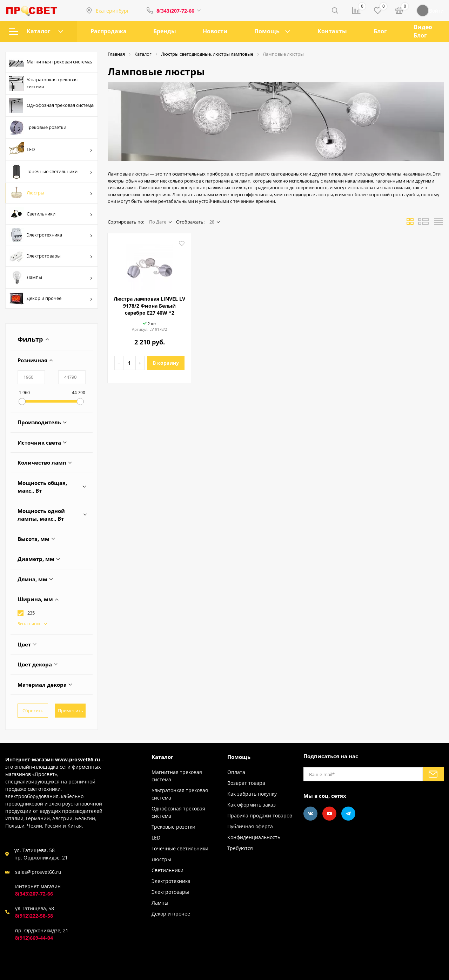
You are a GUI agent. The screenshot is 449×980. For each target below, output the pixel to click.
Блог (380, 31)
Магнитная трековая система (51, 62)
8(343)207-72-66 (175, 11)
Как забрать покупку (252, 794)
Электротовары (51, 256)
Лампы (51, 277)
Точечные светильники (51, 172)
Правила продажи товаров (260, 815)
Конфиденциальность (254, 837)
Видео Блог (423, 31)
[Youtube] (329, 814)
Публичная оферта (250, 826)
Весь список (29, 623)
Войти (430, 11)
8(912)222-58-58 (34, 916)
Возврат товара (246, 783)
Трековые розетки (38, 128)
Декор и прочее (51, 299)
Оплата (236, 772)
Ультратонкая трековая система (43, 83)
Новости (215, 31)
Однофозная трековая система (51, 105)
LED (51, 150)
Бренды (165, 31)
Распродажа (109, 31)
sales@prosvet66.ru (38, 872)
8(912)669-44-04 (34, 938)
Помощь (267, 31)
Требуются (240, 848)
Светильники (51, 214)
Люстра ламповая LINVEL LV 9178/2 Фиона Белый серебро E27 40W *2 (149, 306)
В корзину (166, 363)
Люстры (51, 193)
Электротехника (51, 235)
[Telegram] (348, 814)
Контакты (332, 31)
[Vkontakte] (310, 814)
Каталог (36, 31)
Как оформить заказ (252, 805)
